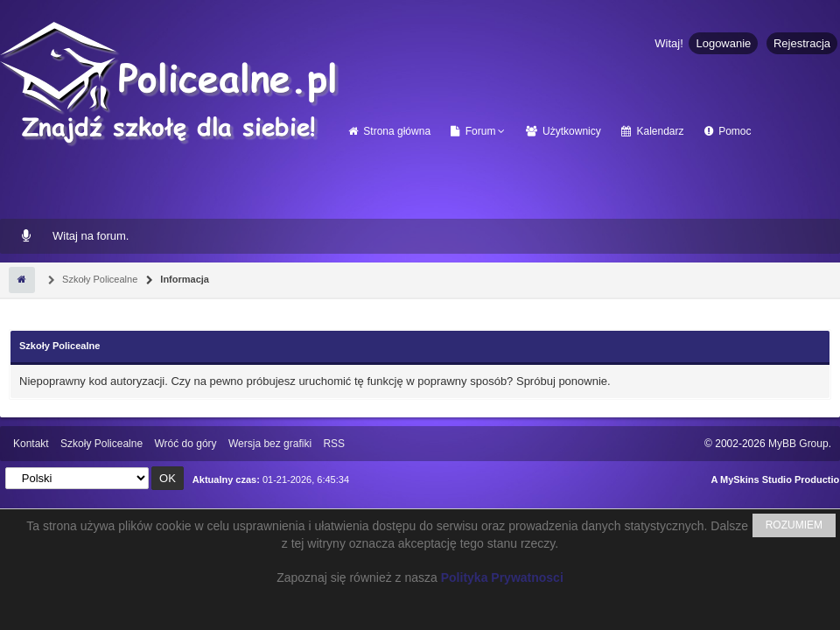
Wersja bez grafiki (270, 444)
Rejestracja (802, 43)
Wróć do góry (185, 444)
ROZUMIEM (794, 525)
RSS (334, 444)
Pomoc (728, 131)
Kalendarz (652, 131)
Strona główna (389, 131)
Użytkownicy (563, 131)
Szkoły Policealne (98, 279)
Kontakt (31, 444)
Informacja (183, 279)
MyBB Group (798, 444)
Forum (473, 131)
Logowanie (723, 43)
